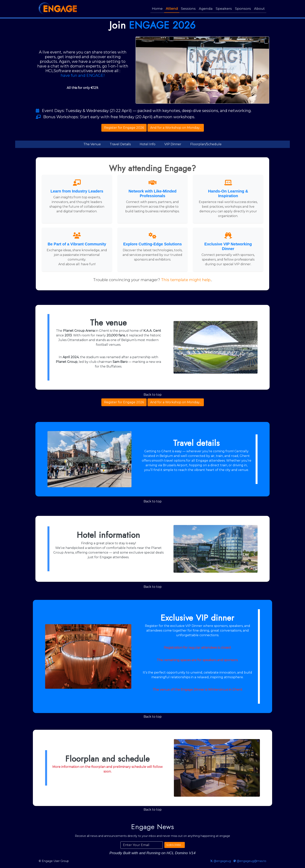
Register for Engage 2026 (124, 128)
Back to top (153, 395)
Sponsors (243, 8)
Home (157, 8)
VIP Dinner (173, 144)
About (259, 8)
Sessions (188, 8)
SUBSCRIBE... (175, 845)
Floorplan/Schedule (206, 144)
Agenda (206, 8)
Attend (172, 8)
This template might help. (186, 280)
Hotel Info (148, 144)
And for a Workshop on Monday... (176, 128)
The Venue (92, 144)
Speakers (224, 8)
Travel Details (120, 144)
